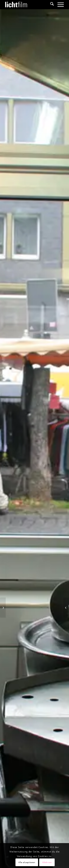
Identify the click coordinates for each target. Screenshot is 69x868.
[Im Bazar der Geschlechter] (66, 608)
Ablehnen (47, 862)
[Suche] (50, 5)
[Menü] (59, 5)
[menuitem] (50, 5)
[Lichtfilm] (29, 5)
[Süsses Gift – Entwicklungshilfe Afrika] (3, 608)
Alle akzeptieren (27, 862)
